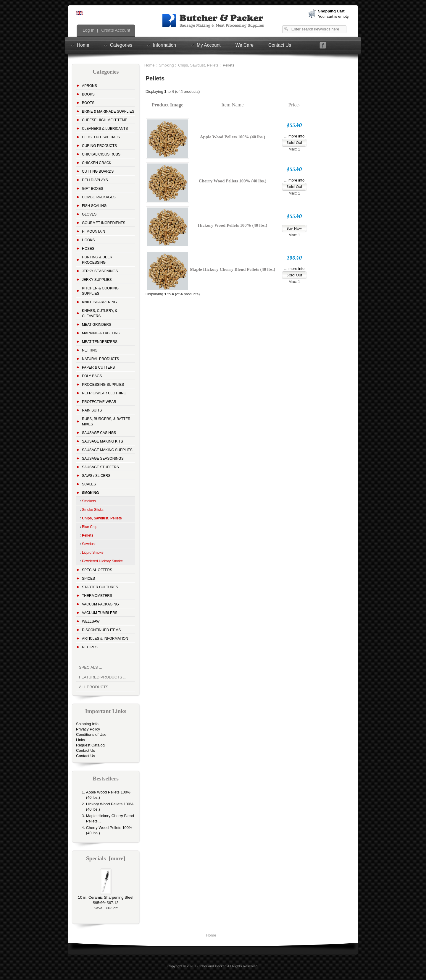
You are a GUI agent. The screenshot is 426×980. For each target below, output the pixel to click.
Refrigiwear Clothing (104, 393)
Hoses (88, 249)
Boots (88, 103)
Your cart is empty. (334, 16)
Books (88, 94)
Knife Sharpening (99, 302)
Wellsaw (91, 621)
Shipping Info (87, 724)
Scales (89, 484)
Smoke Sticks (93, 510)
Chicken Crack (97, 163)
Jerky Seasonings (100, 271)
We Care (245, 45)
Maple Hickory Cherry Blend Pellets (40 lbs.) (233, 269)
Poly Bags (92, 376)
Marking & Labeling (101, 333)
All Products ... (96, 687)
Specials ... (91, 667)
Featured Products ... (103, 677)
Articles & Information (105, 639)
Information (164, 45)
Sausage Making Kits (103, 441)
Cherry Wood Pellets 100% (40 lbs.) (233, 181)
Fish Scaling (94, 206)
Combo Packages (99, 197)
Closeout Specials (101, 137)
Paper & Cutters (98, 367)
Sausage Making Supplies (107, 450)
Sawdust (89, 544)
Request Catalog (90, 745)
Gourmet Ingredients (104, 223)
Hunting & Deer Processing (97, 260)
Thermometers (97, 596)
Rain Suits (92, 410)
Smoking (166, 65)
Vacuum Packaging (100, 604)
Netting (90, 350)
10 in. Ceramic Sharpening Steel (105, 895)
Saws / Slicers (96, 476)
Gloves (89, 214)
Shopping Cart (331, 11)
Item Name (233, 105)
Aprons (89, 86)
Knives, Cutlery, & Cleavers (100, 313)
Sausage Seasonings (103, 459)
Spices (88, 579)
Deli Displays (95, 180)
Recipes (90, 647)
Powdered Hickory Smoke (102, 561)
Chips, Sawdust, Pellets (198, 65)
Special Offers (97, 570)
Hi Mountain (93, 231)
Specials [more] (106, 858)
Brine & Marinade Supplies (108, 111)
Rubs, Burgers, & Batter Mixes (106, 422)
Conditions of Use (91, 734)
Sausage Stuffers (100, 467)
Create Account (115, 30)
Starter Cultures (100, 587)
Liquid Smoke (93, 553)
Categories (121, 45)
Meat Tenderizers (100, 342)
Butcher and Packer (210, 966)
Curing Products (99, 146)
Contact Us (280, 45)
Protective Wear (99, 402)
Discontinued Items (101, 630)
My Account (209, 45)
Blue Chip (90, 527)
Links (80, 740)
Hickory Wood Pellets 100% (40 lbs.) (233, 225)
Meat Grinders (97, 325)
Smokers (89, 501)
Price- (294, 105)
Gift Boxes (93, 189)
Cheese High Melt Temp (105, 120)
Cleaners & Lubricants (105, 129)
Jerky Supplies (97, 280)
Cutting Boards (98, 171)
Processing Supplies (103, 385)
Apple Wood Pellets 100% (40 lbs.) (233, 137)
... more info (295, 136)
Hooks (88, 240)
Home (83, 45)
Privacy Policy (88, 729)
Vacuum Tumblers (100, 613)
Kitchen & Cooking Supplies (100, 291)
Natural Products (100, 359)
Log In (88, 30)
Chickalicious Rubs (101, 154)
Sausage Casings (99, 433)
